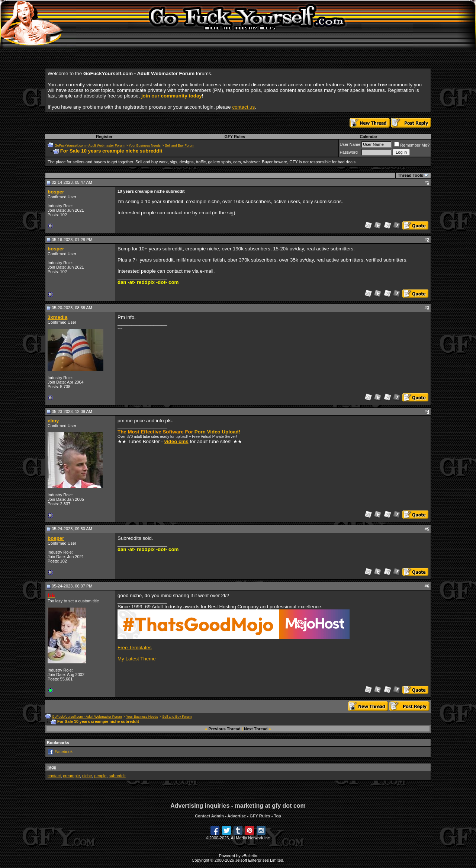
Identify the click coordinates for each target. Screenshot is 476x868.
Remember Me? (412, 145)
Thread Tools (411, 175)
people (100, 776)
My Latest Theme (137, 659)
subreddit (117, 776)
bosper (56, 192)
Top (277, 816)
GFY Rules (235, 137)
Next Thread (256, 729)
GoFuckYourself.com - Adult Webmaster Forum (90, 145)
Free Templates (135, 648)
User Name (350, 144)
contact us (243, 107)
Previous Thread (225, 729)
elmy (53, 421)
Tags (52, 767)
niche (87, 776)
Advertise (237, 816)
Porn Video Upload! (217, 432)
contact (54, 776)
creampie (72, 776)
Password (349, 152)
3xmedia (57, 317)
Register (104, 137)
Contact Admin (209, 816)
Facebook (64, 751)
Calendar (368, 137)
